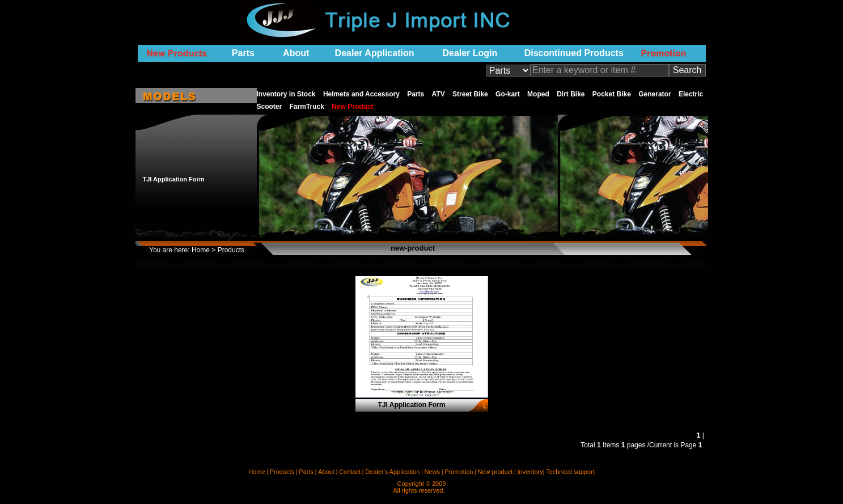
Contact (350, 472)
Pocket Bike (613, 94)
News (433, 472)
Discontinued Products (574, 53)
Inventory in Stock (287, 94)
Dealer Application (375, 53)
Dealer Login (470, 53)
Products (282, 472)
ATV (439, 94)
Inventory (530, 472)
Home (201, 250)
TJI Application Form (174, 179)
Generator (656, 94)
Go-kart (509, 94)
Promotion (459, 472)
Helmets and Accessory (362, 94)
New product (495, 472)
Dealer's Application (392, 472)
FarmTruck (308, 107)
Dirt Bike (572, 94)
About (296, 53)
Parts (243, 53)
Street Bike (471, 94)
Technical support (570, 472)
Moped (539, 94)
